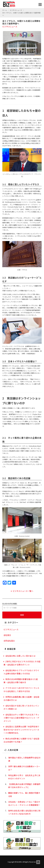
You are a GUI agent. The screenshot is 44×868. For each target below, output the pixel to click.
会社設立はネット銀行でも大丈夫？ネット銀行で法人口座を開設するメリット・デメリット (21, 718)
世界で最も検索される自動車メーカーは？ (24, 768)
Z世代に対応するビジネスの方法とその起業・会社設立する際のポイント (22, 663)
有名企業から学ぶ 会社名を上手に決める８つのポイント (24, 777)
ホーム (5, 10)
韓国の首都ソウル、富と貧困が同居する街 (24, 794)
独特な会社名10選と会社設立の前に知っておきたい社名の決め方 (24, 812)
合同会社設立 (9, 641)
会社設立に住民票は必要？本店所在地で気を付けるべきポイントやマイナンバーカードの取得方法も (21, 730)
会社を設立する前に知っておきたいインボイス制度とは (21, 707)
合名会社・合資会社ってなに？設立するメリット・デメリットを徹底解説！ (24, 803)
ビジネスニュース (16, 10)
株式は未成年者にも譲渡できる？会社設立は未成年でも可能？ (21, 740)
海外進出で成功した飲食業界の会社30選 (24, 759)
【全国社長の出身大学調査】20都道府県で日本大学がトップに (24, 786)
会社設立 (7, 635)
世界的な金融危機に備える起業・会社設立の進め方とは (21, 698)
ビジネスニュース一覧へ (22, 591)
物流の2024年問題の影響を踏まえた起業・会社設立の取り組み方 (21, 681)
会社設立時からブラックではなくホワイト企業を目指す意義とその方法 (21, 672)
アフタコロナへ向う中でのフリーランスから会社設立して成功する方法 (21, 690)
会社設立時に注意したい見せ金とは (19, 656)
